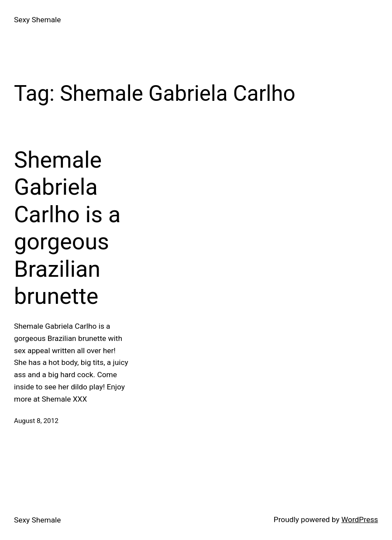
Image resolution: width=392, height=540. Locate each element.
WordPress (360, 519)
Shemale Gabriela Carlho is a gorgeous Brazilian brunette (67, 228)
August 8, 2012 (36, 421)
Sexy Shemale (37, 20)
